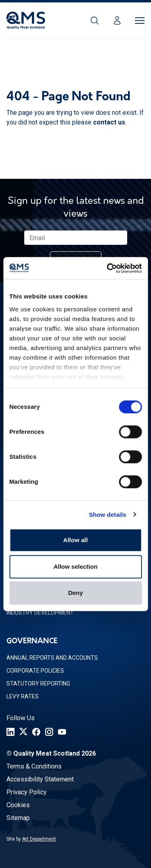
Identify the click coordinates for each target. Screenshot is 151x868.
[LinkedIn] (10, 732)
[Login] (117, 21)
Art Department (39, 839)
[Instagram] (49, 732)
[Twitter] (23, 732)
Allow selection (75, 567)
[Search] (95, 21)
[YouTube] (62, 732)
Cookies (18, 805)
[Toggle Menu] (140, 21)
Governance (32, 641)
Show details (108, 515)
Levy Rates (23, 696)
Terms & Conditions (34, 766)
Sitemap (18, 818)
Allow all (75, 540)
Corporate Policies (35, 671)
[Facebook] (36, 732)
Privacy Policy (27, 792)
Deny (75, 593)
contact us (109, 122)
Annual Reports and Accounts (52, 658)
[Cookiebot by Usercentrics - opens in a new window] (108, 268)
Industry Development (40, 613)
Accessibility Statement (40, 779)
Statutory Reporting (38, 684)
